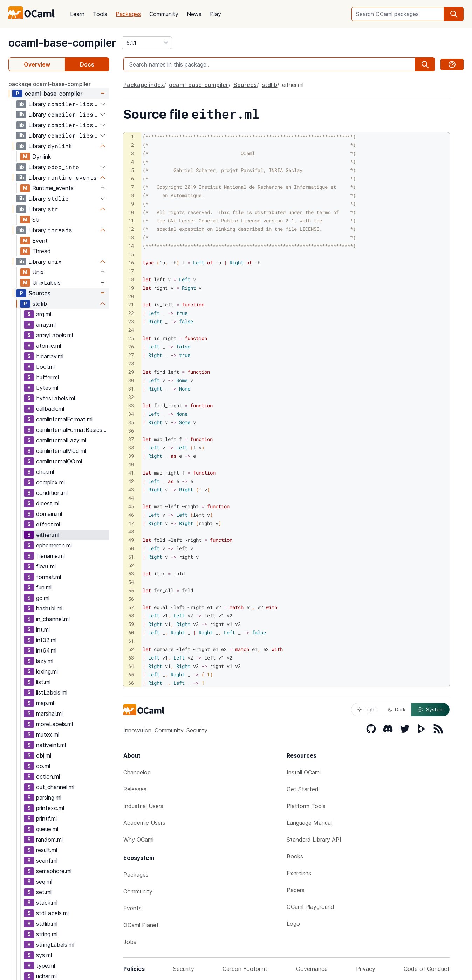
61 (131, 641)
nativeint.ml (51, 745)
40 (131, 464)
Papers (296, 890)
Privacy (366, 969)
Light (367, 709)
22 (131, 313)
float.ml (46, 566)
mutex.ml (48, 734)
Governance (312, 969)
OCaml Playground (310, 907)
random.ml (49, 840)
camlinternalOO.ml (59, 461)
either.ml (48, 535)
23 (131, 321)
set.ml (44, 892)
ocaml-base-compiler (62, 43)
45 (131, 506)
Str (36, 220)
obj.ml (44, 755)
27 (131, 355)
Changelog (137, 772)
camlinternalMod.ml (61, 451)
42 (131, 481)
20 (131, 296)
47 (131, 523)
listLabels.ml (52, 692)
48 (131, 532)
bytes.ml (47, 388)
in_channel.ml (53, 619)
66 (131, 683)
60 (131, 632)
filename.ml (50, 556)
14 (131, 246)
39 (131, 456)
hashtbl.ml (49, 608)
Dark (397, 709)
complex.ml (50, 482)
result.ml (47, 850)
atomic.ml (49, 346)
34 (131, 414)
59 (131, 624)
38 (131, 447)
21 (131, 305)
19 (131, 288)
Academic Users (144, 823)
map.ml (45, 703)
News (194, 14)
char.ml (45, 472)
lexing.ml (47, 671)
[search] (454, 14)
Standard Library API (314, 840)
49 (131, 540)
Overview (37, 64)
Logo (293, 924)
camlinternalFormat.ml (64, 419)
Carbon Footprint (245, 969)
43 (131, 489)
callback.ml (50, 409)
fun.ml (44, 587)
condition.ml (52, 493)
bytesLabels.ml (56, 398)
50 (131, 548)
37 (131, 439)
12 (131, 229)
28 (131, 363)
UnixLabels (46, 283)
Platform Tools (306, 806)
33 (131, 405)
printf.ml (46, 819)
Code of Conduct (427, 969)
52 (131, 565)
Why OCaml (138, 840)
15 (131, 254)
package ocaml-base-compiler (50, 84)
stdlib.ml (47, 924)
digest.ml (48, 503)
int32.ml (46, 640)
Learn (77, 14)
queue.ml (47, 829)
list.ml (43, 682)
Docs (87, 64)
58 (131, 616)
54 (131, 582)
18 (131, 279)
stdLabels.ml (52, 913)
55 (131, 590)
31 (131, 389)
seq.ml (44, 882)
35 (131, 422)
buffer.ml (47, 377)
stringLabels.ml (55, 945)
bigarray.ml (50, 356)
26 (131, 347)
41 (131, 473)
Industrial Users (143, 806)
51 (131, 557)
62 (131, 649)
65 (131, 674)
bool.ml (45, 367)
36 (131, 431)
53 (131, 574)
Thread (42, 251)
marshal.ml (49, 713)
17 (131, 271)
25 (131, 338)
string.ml (47, 934)
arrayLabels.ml (54, 335)
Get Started (303, 789)
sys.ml (44, 955)
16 (131, 263)
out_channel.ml (55, 787)
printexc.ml (50, 808)
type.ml (46, 966)
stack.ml (47, 903)
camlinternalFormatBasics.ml (73, 430)
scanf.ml (47, 861)
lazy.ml (45, 661)
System (430, 710)
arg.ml (44, 314)
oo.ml (43, 766)
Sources (39, 293)
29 (131, 372)
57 (131, 607)
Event (40, 241)
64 (131, 666)
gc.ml (43, 598)
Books (295, 856)
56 (131, 599)
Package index (144, 85)
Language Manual (309, 823)
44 (131, 498)
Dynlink (42, 157)
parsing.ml (49, 798)
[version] (147, 43)
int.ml (43, 629)
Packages (128, 14)
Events (132, 908)
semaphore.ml (54, 871)
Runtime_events (53, 188)
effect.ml (48, 524)
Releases (135, 789)
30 (131, 380)
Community (164, 14)
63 (131, 658)
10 (131, 212)
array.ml (46, 325)
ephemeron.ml (54, 545)
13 (131, 237)
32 (131, 397)
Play (216, 14)
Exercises (299, 873)
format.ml (49, 577)
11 (131, 220)
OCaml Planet (141, 925)
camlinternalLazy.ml (61, 440)
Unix (38, 272)
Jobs (130, 942)
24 (131, 330)
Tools (100, 14)
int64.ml (46, 650)
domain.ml (49, 514)
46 (131, 515)
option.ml (48, 777)
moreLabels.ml (54, 724)
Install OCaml (304, 772)
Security (184, 969)
